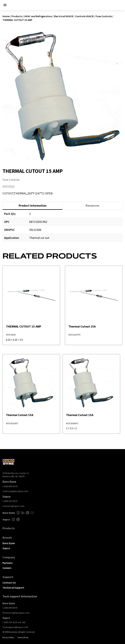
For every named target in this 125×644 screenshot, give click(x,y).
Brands (7, 538)
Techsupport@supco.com (15, 627)
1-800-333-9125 (10, 501)
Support (8, 577)
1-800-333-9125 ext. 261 (14, 622)
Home (6, 16)
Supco (6, 548)
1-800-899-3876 (10, 486)
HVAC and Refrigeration (38, 16)
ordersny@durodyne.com (15, 491)
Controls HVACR (84, 16)
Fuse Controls (104, 16)
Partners (8, 563)
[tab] (33, 206)
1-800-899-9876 (10, 608)
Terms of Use (23, 637)
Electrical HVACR (64, 16)
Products (17, 16)
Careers (7, 568)
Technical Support (13, 588)
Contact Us (9, 583)
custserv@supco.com (13, 506)
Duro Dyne (9, 543)
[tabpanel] (62, 228)
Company (9, 557)
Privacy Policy (8, 637)
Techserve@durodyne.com (16, 613)
